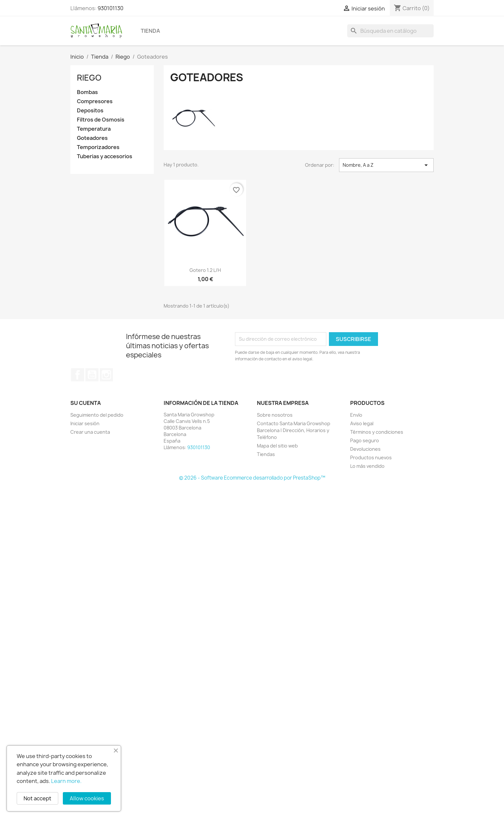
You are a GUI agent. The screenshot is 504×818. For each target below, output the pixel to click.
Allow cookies (87, 798)
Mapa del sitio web (277, 446)
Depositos (90, 111)
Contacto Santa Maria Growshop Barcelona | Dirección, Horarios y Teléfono (294, 430)
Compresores (95, 101)
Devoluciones (365, 449)
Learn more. (66, 781)
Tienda (150, 31)
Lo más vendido (367, 466)
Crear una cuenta (90, 432)
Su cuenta (86, 403)
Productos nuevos (371, 457)
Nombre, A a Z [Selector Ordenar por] (386, 165)
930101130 (110, 8)
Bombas (87, 92)
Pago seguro (365, 440)
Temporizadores (98, 147)
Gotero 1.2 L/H (205, 270)
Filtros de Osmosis (101, 120)
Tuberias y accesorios (105, 156)
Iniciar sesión (85, 423)
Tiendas (266, 454)
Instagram (106, 375)
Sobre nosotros (275, 415)
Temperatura (94, 129)
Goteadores (92, 138)
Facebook (78, 375)
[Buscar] (390, 31)
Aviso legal (362, 423)
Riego (89, 78)
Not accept (37, 798)
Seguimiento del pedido (97, 415)
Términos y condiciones (377, 432)
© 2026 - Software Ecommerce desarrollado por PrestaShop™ (252, 478)
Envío (356, 415)
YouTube (92, 375)
